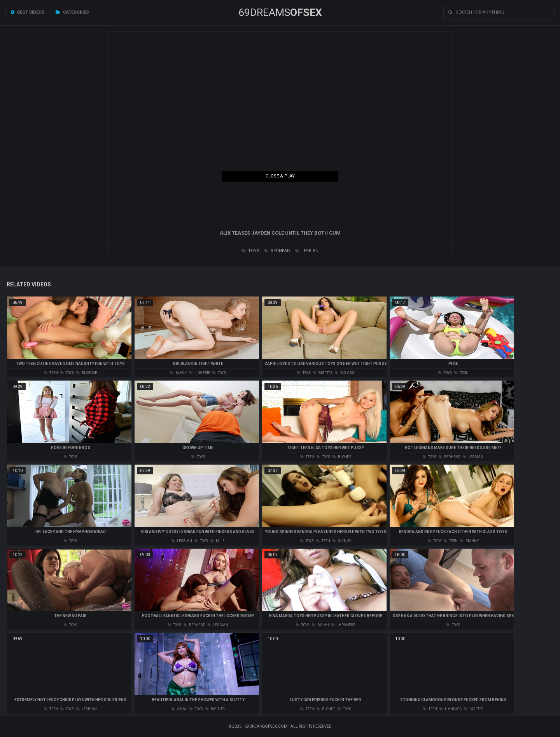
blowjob (87, 373)
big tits (323, 373)
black (178, 373)
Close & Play (280, 176)
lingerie (199, 373)
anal (179, 709)
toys (250, 251)
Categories (72, 12)
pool (461, 373)
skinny (342, 541)
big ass (345, 373)
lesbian (307, 251)
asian (320, 625)
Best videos (28, 12)
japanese (343, 625)
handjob (451, 709)
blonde (342, 457)
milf (217, 541)
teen (51, 373)
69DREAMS (280, 12)
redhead (277, 251)
